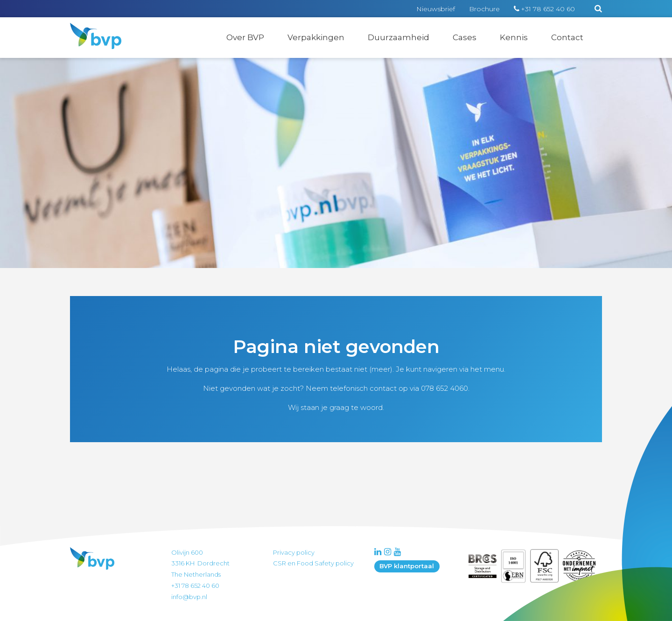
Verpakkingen (316, 37)
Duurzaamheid (399, 37)
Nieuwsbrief (436, 9)
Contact (567, 37)
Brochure (484, 9)
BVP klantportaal (407, 566)
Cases (465, 37)
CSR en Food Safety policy (313, 563)
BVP (90, 29)
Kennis (514, 37)
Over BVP (245, 37)
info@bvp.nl (189, 597)
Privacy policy (294, 552)
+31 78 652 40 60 (548, 9)
